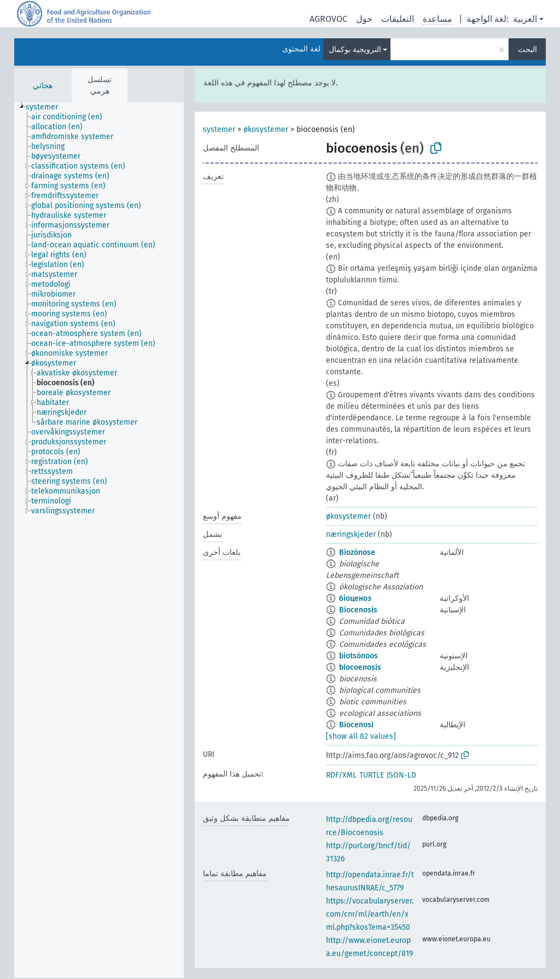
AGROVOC (328, 19)
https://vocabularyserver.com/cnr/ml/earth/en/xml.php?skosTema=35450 (370, 914)
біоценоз (355, 598)
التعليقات (398, 19)
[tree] (99, 540)
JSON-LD (401, 775)
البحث (527, 50)
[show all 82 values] (361, 736)
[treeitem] (46, 107)
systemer (219, 129)
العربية (525, 19)
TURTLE (372, 775)
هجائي (43, 86)
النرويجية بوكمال (355, 50)
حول (364, 19)
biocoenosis (360, 667)
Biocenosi (356, 725)
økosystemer (266, 129)
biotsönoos (358, 656)
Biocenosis (358, 610)
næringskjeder (351, 534)
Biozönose (357, 552)
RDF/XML (341, 775)
